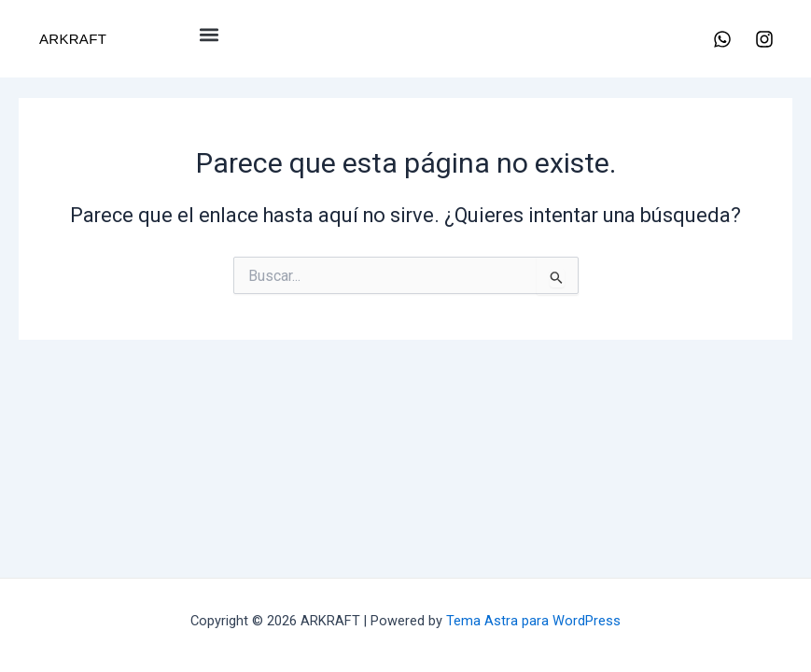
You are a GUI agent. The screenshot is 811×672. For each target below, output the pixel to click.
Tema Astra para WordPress (533, 621)
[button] (210, 34)
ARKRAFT (73, 39)
